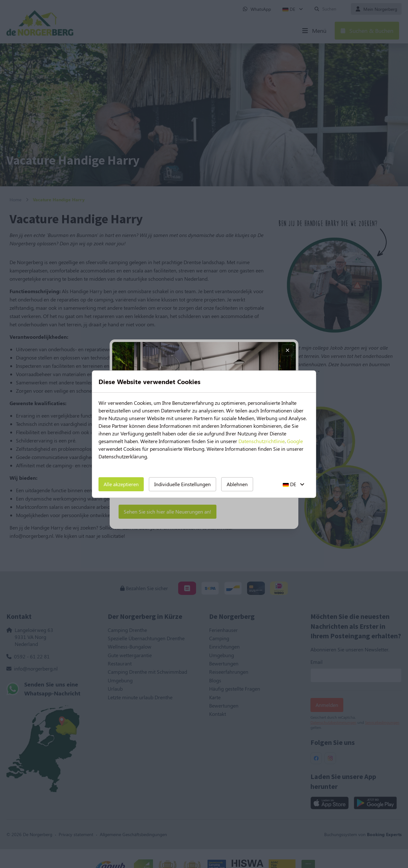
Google (295, 441)
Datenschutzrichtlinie (262, 441)
